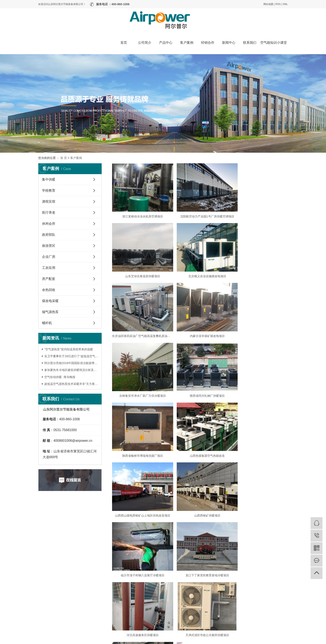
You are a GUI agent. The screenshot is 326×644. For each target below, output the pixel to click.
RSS (278, 4)
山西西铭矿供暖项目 (260, 380)
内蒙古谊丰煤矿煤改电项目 (260, 268)
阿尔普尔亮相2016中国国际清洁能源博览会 (71, 363)
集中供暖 (49, 179)
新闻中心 (229, 43)
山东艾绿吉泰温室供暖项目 (260, 212)
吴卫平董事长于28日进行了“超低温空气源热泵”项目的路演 (71, 356)
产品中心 (166, 43)
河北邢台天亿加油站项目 (200, 548)
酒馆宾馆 (49, 202)
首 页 (64, 158)
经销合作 (208, 43)
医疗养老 (49, 213)
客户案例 (187, 43)
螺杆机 (47, 323)
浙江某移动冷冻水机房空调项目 (140, 212)
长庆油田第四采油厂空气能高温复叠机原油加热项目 (200, 268)
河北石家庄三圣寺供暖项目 (200, 492)
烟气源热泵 (50, 312)
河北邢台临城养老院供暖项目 (140, 548)
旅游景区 (49, 246)
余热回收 (49, 290)
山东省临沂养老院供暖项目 (260, 548)
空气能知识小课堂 (274, 43)
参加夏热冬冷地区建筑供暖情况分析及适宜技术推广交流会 (71, 370)
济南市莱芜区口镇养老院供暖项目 (260, 492)
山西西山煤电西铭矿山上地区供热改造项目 (200, 380)
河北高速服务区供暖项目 (260, 436)
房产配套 (49, 279)
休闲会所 (49, 224)
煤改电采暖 (50, 301)
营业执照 (149, 640)
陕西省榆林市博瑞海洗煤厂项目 (260, 324)
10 (234, 562)
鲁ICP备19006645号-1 (131, 640)
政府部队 (49, 235)
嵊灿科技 (283, 640)
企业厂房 (49, 257)
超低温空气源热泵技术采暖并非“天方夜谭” (71, 384)
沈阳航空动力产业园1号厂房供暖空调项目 (200, 212)
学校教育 (49, 190)
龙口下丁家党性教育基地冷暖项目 (200, 436)
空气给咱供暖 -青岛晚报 (60, 377)
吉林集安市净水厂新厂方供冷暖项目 (140, 324)
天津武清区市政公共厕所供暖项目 (140, 492)
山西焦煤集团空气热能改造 (140, 380)
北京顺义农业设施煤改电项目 (140, 268)
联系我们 (250, 43)
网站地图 (268, 4)
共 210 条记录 (139, 562)
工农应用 (49, 268)
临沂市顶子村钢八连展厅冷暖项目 (140, 436)
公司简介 (145, 43)
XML (285, 4)
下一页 (246, 562)
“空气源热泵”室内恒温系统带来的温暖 (69, 349)
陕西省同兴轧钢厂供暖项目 (200, 324)
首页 (124, 43)
